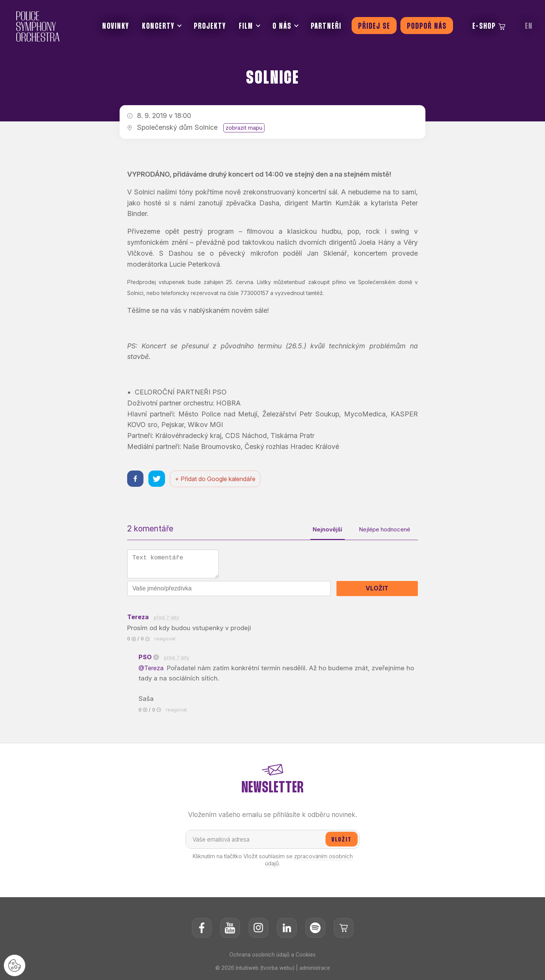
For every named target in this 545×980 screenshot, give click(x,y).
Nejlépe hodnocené (382, 530)
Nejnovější (322, 530)
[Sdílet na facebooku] (136, 479)
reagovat (165, 640)
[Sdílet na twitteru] (158, 479)
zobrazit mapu (244, 128)
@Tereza (153, 670)
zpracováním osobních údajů (309, 862)
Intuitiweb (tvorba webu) (265, 970)
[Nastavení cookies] (15, 965)
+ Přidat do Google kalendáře (217, 479)
